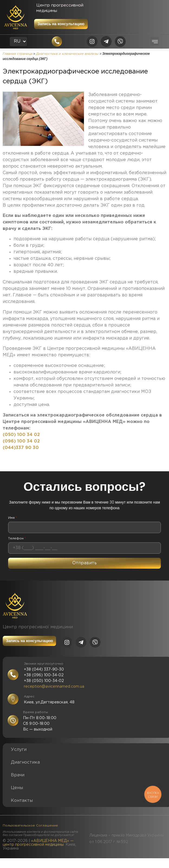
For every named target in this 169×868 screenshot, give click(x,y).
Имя (12, 518)
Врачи (18, 775)
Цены (17, 788)
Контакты (22, 801)
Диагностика (25, 762)
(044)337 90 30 (21, 448)
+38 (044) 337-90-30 (44, 670)
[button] (155, 41)
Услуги (19, 750)
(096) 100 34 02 (21, 441)
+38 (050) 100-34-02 (44, 681)
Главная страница (18, 54)
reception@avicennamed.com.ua (54, 687)
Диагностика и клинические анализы (67, 54)
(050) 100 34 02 (21, 435)
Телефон (17, 539)
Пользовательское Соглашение (30, 826)
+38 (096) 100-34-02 (44, 675)
